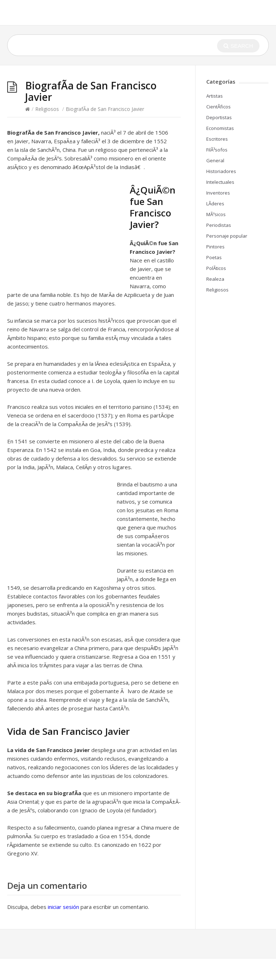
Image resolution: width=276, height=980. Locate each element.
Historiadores (221, 171)
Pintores (215, 247)
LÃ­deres (215, 204)
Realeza (215, 279)
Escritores (217, 139)
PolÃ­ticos (216, 268)
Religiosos (47, 109)
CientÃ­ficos (218, 107)
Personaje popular (227, 236)
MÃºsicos (216, 214)
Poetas (214, 257)
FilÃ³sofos (217, 150)
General (215, 160)
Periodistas (219, 225)
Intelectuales (220, 182)
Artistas (215, 96)
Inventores (218, 193)
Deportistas (219, 117)
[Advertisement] (68, 232)
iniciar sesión (63, 907)
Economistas (220, 128)
